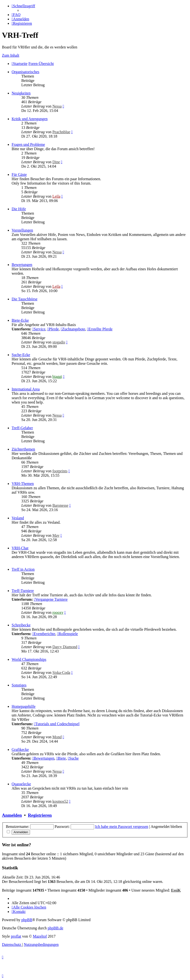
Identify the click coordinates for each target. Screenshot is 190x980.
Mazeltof (40, 936)
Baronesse (60, 505)
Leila (56, 196)
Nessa (57, 106)
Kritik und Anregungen (30, 119)
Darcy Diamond (65, 647)
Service (39, 329)
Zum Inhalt (11, 55)
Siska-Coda (61, 673)
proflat (16, 936)
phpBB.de (55, 928)
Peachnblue (61, 132)
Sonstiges (19, 685)
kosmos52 (60, 801)
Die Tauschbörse (25, 299)
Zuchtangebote (73, 329)
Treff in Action (23, 569)
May (56, 535)
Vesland (18, 518)
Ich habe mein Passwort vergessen (122, 827)
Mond (57, 737)
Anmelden (12, 815)
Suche (73, 758)
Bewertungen (22, 265)
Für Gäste (19, 175)
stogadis (59, 342)
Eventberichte (44, 634)
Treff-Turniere (23, 591)
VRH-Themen (23, 484)
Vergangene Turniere (51, 599)
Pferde (53, 329)
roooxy (58, 612)
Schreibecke (21, 625)
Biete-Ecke (20, 320)
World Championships (29, 659)
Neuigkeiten (21, 93)
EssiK (176, 890)
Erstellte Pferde (100, 329)
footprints (60, 471)
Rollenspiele (68, 634)
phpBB (27, 920)
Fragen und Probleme (28, 144)
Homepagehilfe (24, 706)
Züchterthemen (23, 449)
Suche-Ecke (21, 355)
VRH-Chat (20, 548)
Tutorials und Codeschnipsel (57, 724)
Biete (61, 758)
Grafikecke (20, 750)
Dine (56, 162)
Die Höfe (19, 209)
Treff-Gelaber (22, 428)
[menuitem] (16, 15)
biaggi (57, 377)
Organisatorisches (25, 72)
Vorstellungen (22, 230)
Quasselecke (21, 784)
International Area (26, 389)
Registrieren (40, 815)
